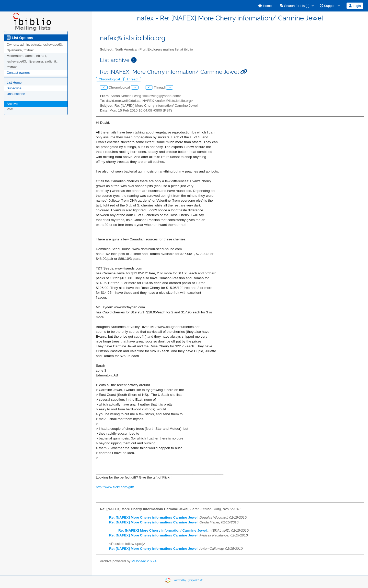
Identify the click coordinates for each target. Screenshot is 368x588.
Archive (12, 104)
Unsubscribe (16, 94)
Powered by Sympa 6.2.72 (187, 580)
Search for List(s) (295, 6)
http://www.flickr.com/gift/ (115, 487)
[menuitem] (265, 6)
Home (265, 6)
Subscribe (14, 88)
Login (355, 6)
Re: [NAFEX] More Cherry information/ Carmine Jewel (153, 517)
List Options (20, 38)
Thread (133, 79)
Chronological (110, 79)
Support (328, 6)
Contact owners (18, 73)
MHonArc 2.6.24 (144, 561)
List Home (14, 83)
